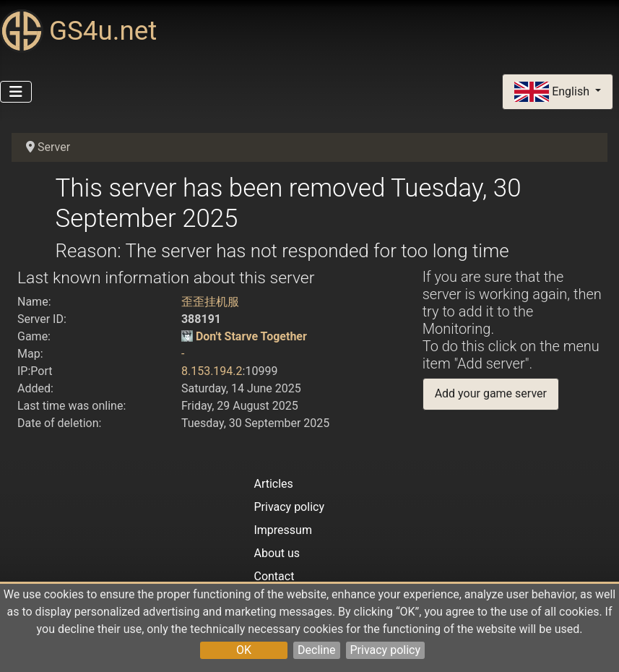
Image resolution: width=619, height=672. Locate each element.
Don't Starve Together (251, 336)
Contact (274, 576)
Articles (273, 484)
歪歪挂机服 (210, 302)
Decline (316, 650)
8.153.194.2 (212, 371)
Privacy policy (386, 650)
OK (244, 650)
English (553, 92)
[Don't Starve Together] (187, 336)
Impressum (283, 530)
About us (277, 553)
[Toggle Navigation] (16, 92)
